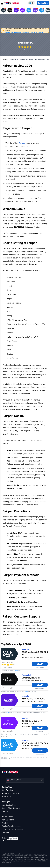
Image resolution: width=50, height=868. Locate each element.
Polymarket (26, 675)
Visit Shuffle (40, 732)
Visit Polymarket (40, 689)
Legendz (25, 696)
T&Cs (16, 671)
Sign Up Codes (8, 820)
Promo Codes (7, 817)
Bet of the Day (8, 790)
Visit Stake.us (40, 668)
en (33, 3)
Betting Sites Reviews (11, 808)
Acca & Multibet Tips (10, 793)
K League (5, 832)
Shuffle (25, 718)
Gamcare (34, 861)
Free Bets (6, 811)
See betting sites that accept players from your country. (24, 32)
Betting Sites (7, 802)
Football (5, 823)
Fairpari (22, 143)
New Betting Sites (9, 805)
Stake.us (25, 649)
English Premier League (11, 826)
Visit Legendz (40, 710)
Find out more (8, 668)
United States (16, 780)
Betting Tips (7, 787)
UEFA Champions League (12, 829)
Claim (42, 664)
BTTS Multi (6, 796)
